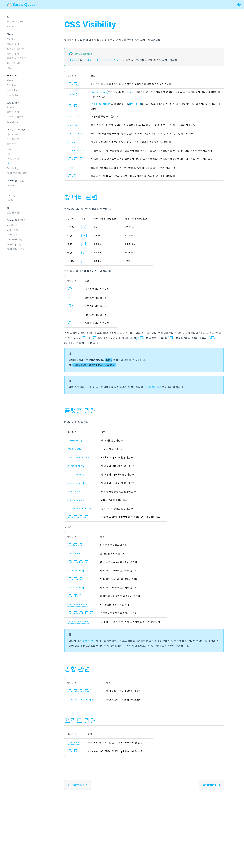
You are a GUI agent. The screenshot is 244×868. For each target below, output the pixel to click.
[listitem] (21, 22)
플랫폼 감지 (89, 641)
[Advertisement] (144, 832)
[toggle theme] (239, 4)
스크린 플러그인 (153, 387)
